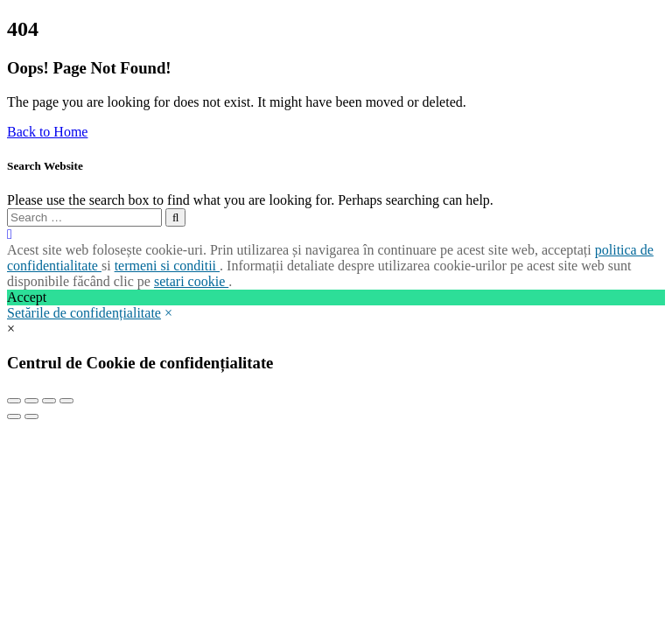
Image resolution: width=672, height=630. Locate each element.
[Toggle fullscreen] (49, 401)
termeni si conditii (167, 266)
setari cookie (191, 281)
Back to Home (47, 132)
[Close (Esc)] (14, 401)
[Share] (31, 401)
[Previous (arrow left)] (14, 416)
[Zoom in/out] (66, 401)
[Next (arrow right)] (31, 416)
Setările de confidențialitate (84, 313)
